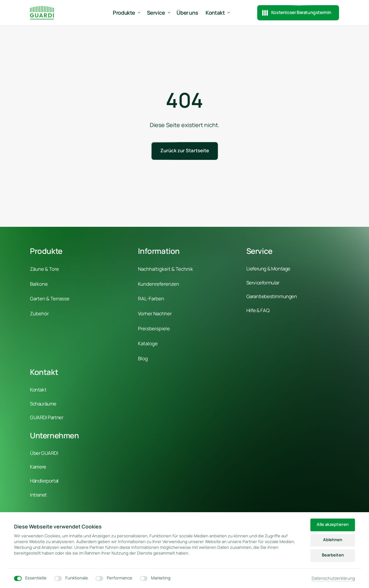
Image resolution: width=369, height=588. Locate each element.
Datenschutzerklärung (333, 578)
